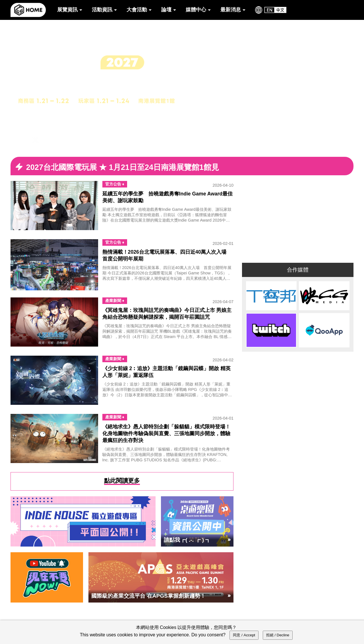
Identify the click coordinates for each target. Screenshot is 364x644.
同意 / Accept (244, 635)
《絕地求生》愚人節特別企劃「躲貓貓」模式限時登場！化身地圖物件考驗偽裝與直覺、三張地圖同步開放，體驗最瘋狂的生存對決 (166, 433)
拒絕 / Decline (278, 635)
